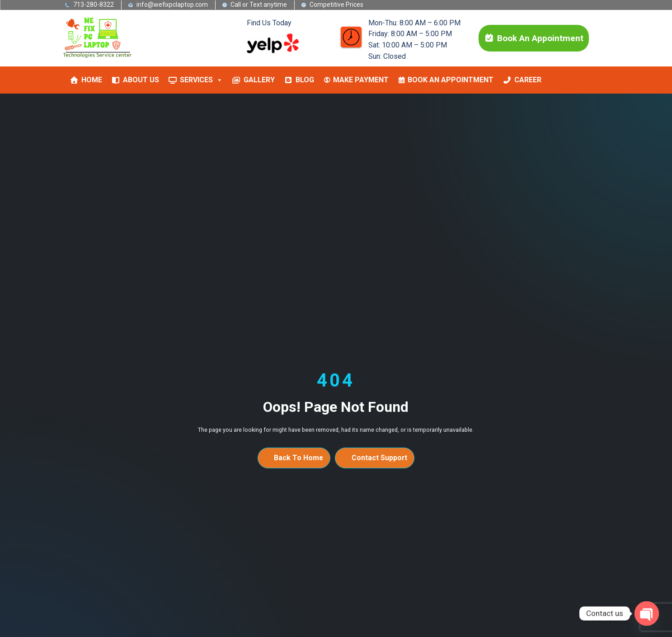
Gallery (259, 80)
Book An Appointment (534, 38)
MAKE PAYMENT (361, 80)
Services (201, 80)
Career (528, 80)
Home (92, 80)
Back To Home (298, 458)
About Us (141, 80)
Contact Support (380, 458)
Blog (305, 80)
